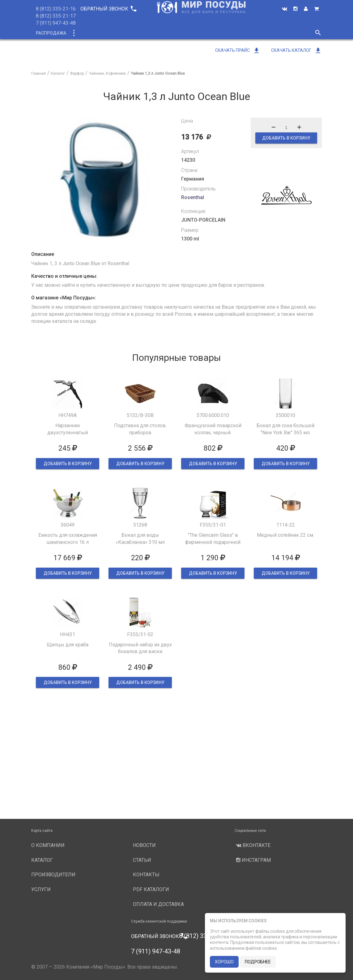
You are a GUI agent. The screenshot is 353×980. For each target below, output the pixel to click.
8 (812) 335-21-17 (56, 16)
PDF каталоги (151, 889)
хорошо (224, 962)
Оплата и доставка (158, 904)
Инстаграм (253, 860)
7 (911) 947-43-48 (56, 23)
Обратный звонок (108, 9)
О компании (148, 33)
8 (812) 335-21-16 (56, 9)
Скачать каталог (296, 50)
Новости (256, 33)
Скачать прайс (238, 50)
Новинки (114, 33)
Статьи (142, 860)
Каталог (85, 33)
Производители (191, 33)
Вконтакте (253, 845)
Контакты (146, 875)
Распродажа (51, 33)
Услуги (228, 33)
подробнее (258, 962)
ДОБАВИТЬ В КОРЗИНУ (286, 138)
